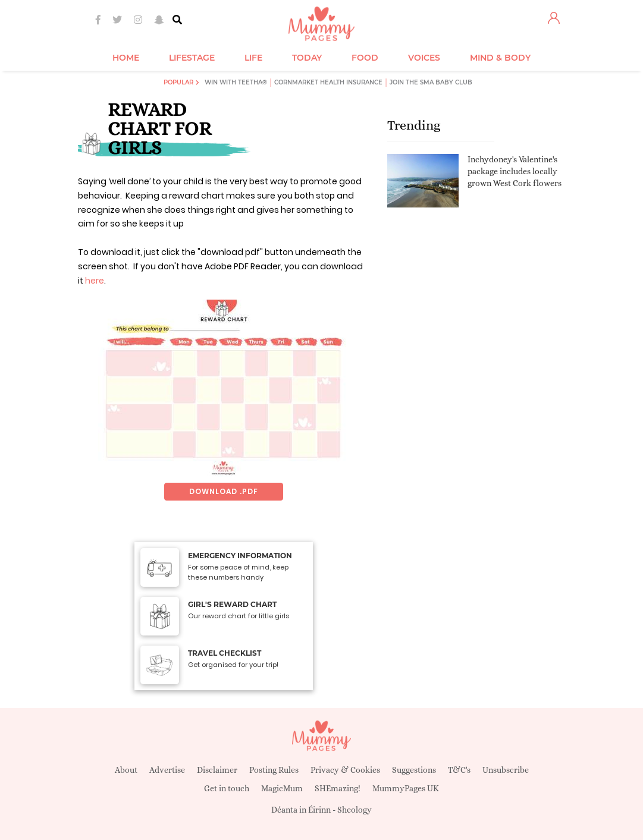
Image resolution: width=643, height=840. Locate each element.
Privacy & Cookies (345, 770)
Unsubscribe (506, 770)
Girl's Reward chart (232, 604)
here (95, 281)
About (126, 770)
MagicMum (282, 788)
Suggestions (414, 770)
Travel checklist (225, 653)
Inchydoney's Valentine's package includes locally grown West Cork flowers (515, 171)
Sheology (355, 810)
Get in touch (227, 788)
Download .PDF (224, 491)
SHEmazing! (338, 788)
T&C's (459, 770)
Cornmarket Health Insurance (328, 82)
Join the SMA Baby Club (431, 82)
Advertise (167, 770)
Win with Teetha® (236, 82)
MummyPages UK (406, 788)
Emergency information (240, 556)
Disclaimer (217, 770)
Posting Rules (274, 770)
